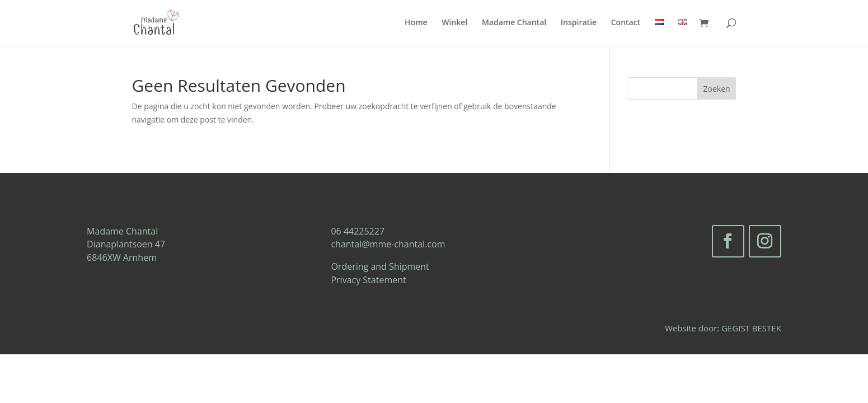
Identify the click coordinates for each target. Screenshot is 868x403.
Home (416, 23)
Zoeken (717, 89)
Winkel (454, 23)
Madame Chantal (514, 23)
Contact (626, 23)
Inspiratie (579, 23)
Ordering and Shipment (380, 266)
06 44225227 (358, 231)
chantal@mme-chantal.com (388, 244)
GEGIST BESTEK (751, 328)
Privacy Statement (368, 280)
